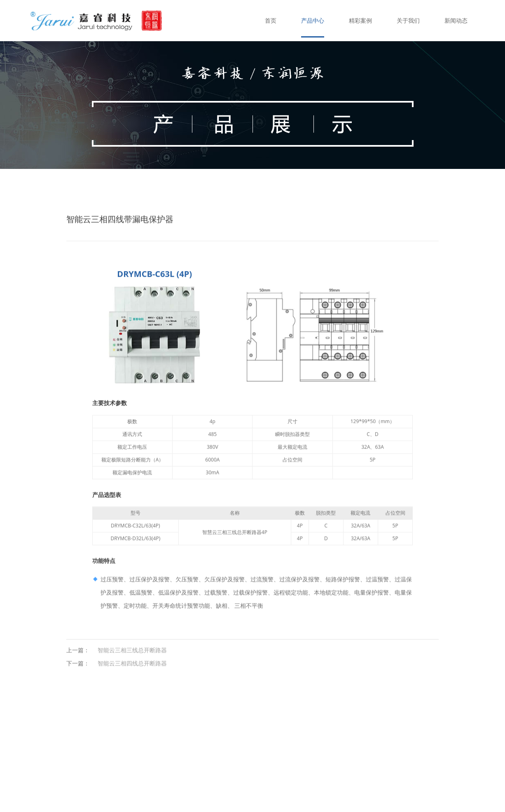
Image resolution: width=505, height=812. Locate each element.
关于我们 (408, 20)
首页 (271, 20)
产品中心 (313, 20)
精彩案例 (360, 20)
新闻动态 (456, 20)
